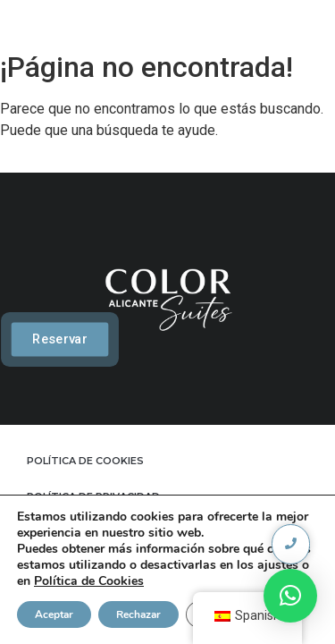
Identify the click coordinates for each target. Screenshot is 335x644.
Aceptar (54, 614)
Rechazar (138, 614)
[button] (290, 596)
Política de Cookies (89, 581)
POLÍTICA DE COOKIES (85, 461)
